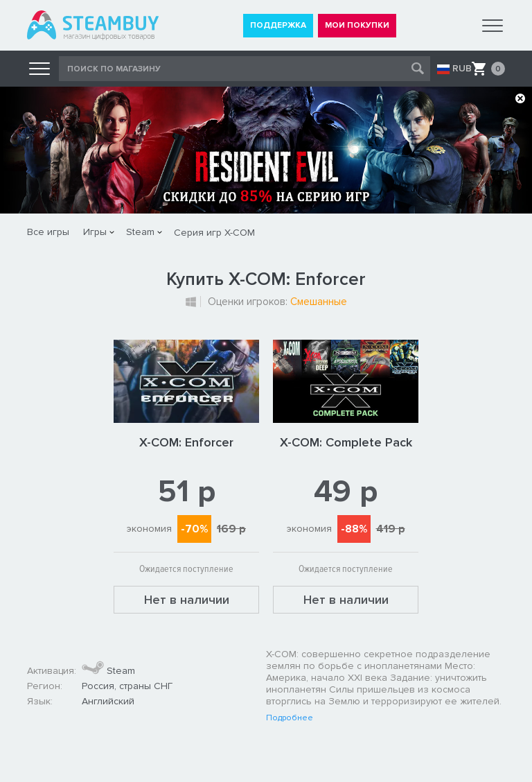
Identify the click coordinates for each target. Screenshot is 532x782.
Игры (95, 232)
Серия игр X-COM (214, 233)
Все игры (48, 232)
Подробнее (290, 718)
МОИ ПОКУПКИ (357, 25)
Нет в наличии (187, 600)
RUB (462, 69)
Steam (140, 232)
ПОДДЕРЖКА (278, 25)
